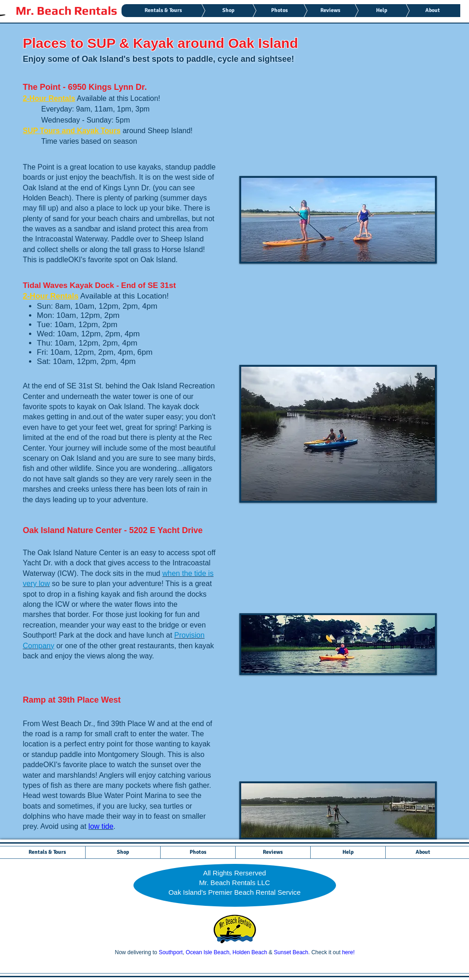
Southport (171, 952)
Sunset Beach (291, 952)
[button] (338, 220)
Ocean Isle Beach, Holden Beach (227, 952)
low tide (101, 826)
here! (348, 952)
